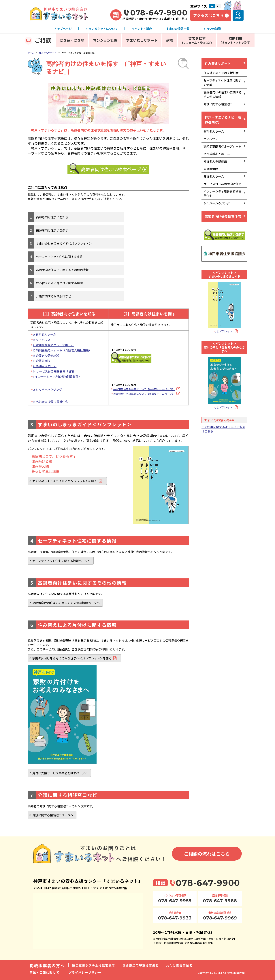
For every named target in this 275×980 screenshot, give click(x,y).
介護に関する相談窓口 (218, 104)
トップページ (63, 29)
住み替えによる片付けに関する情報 (59, 283)
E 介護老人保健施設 (46, 355)
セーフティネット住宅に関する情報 (59, 257)
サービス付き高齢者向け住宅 (223, 184)
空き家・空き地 (72, 40)
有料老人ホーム (214, 131)
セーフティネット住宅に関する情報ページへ (61, 561)
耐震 (170, 40)
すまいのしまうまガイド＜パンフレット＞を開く (65, 481)
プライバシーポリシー (85, 972)
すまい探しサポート (142, 40)
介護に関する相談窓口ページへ (53, 815)
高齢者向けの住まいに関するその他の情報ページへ (66, 603)
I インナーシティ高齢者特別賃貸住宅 (57, 377)
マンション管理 (105, 40)
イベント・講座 (142, 29)
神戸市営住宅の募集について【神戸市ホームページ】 (144, 389)
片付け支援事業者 (179, 965)
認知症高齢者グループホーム (222, 146)
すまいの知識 (212, 29)
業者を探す (197, 40)
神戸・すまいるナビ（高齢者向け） (223, 120)
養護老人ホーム (214, 176)
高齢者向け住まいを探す (52, 230)
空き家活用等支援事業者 (141, 965)
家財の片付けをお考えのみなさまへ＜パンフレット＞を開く (72, 658)
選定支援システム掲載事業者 (94, 965)
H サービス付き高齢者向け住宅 (54, 371)
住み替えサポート (48, 53)
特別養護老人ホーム (217, 154)
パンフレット (224, 331)
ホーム (31, 53)
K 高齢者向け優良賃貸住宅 (51, 402)
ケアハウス (211, 139)
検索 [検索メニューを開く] (238, 18)
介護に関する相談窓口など (54, 296)
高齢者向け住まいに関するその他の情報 (62, 270)
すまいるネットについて (102, 29)
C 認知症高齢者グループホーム (53, 345)
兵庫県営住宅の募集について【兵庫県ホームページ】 (144, 394)
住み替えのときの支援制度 (221, 73)
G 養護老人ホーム (45, 366)
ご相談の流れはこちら (207, 854)
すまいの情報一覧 (178, 29)
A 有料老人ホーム (45, 334)
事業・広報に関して (45, 972)
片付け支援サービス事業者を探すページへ (60, 773)
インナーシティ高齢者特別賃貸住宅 (222, 193)
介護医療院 (211, 169)
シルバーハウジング (217, 203)
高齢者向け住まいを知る (52, 217)
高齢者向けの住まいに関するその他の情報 (223, 94)
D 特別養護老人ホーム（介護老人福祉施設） (62, 350)
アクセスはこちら (208, 15)
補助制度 (236, 40)
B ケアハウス (42, 340)
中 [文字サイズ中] (212, 6)
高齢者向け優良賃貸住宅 (223, 216)
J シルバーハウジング (48, 390)
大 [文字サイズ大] (218, 6)
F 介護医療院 (42, 361)
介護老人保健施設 (215, 161)
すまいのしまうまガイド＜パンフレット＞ (64, 243)
